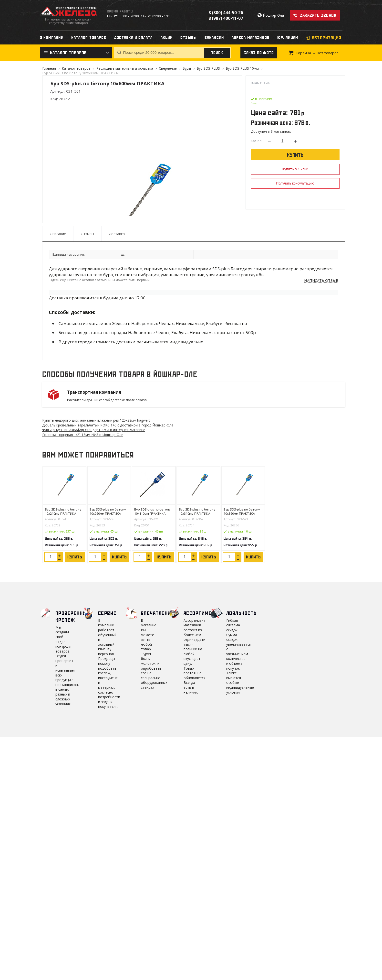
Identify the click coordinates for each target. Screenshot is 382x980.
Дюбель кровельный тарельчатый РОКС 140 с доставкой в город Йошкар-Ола (108, 425)
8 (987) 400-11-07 (226, 18)
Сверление (168, 68)
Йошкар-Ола (273, 16)
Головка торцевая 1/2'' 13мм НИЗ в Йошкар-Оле (83, 435)
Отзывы (87, 234)
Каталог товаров (76, 68)
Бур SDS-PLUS (208, 68)
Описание (58, 234)
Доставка (117, 234)
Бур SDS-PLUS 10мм (242, 68)
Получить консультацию (295, 183)
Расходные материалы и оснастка (125, 68)
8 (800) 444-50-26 (226, 13)
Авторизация (327, 38)
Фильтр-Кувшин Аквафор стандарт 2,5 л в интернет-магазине (94, 430)
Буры (187, 68)
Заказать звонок (318, 15)
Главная (49, 68)
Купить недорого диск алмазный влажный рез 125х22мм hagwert (96, 420)
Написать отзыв (321, 281)
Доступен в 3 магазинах (271, 131)
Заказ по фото (259, 53)
